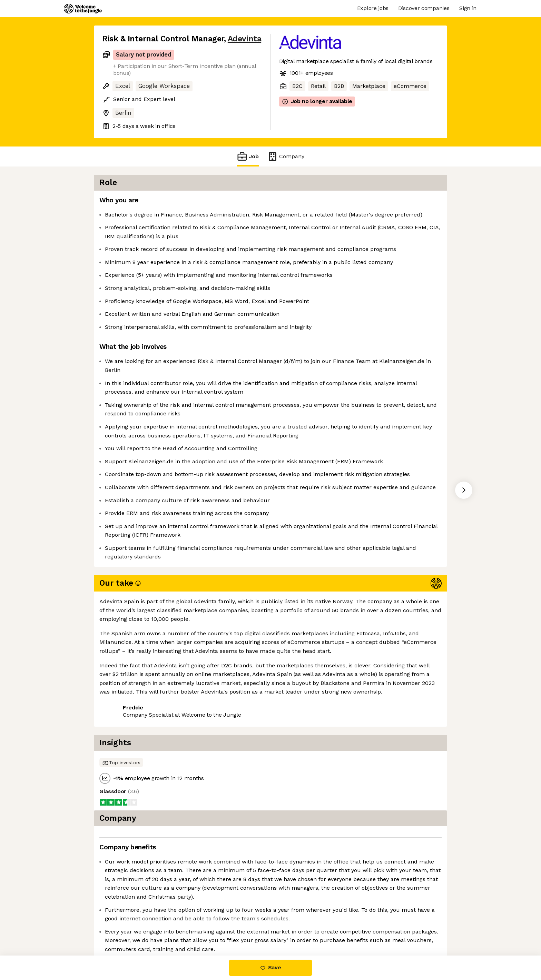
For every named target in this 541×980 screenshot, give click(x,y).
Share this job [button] (121, 795)
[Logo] (83, 9)
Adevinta (244, 39)
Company (286, 156)
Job (248, 156)
